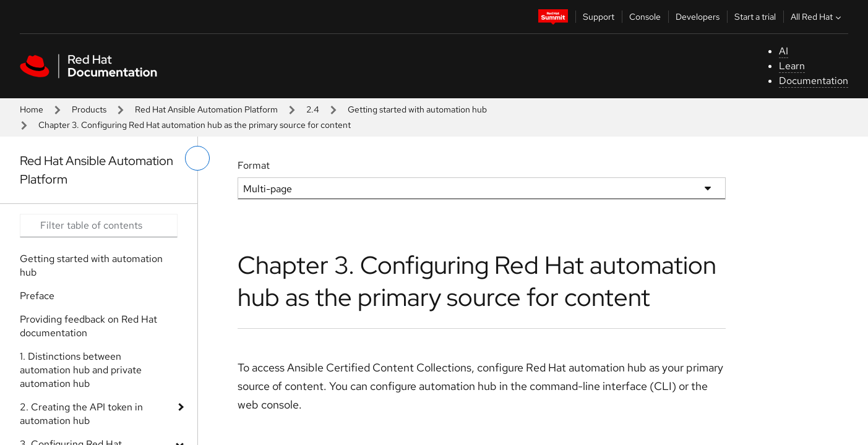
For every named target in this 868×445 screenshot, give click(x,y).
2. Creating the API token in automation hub (81, 414)
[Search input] (99, 226)
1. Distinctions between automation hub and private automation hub (81, 370)
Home (32, 109)
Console (645, 17)
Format (254, 165)
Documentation (814, 81)
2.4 (313, 109)
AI (784, 51)
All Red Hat (817, 17)
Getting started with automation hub (417, 109)
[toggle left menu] (197, 158)
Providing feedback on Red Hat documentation (88, 326)
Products (89, 109)
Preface (37, 296)
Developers (698, 17)
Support (599, 17)
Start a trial (755, 17)
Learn (792, 66)
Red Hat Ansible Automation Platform (206, 109)
